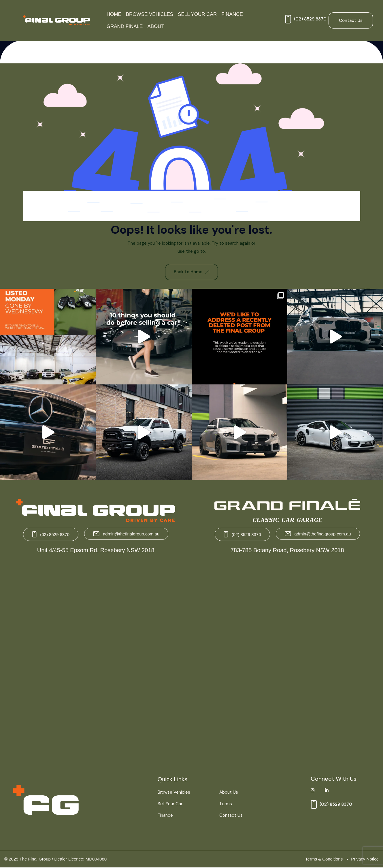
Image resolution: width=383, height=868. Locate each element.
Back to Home (191, 272)
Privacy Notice (365, 859)
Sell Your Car (197, 14)
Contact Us (231, 815)
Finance (232, 14)
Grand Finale (125, 26)
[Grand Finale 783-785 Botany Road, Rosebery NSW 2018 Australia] (287, 655)
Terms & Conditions (324, 859)
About (156, 26)
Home (114, 14)
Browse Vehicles (150, 14)
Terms (226, 804)
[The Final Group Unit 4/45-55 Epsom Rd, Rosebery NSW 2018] (97, 655)
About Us (229, 792)
